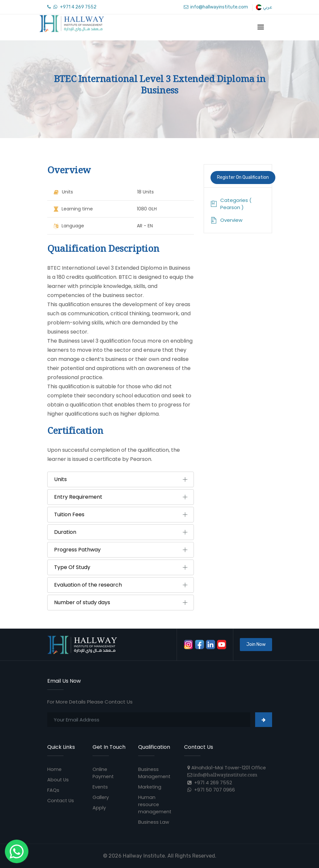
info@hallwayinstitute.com (216, 7)
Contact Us (61, 800)
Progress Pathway (77, 550)
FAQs (53, 790)
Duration (65, 532)
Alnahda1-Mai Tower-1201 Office (228, 768)
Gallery (101, 797)
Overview (226, 220)
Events (101, 787)
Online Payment (104, 773)
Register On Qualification (243, 177)
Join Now (256, 644)
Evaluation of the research (88, 585)
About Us (58, 780)
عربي (264, 7)
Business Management (155, 773)
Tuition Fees (69, 515)
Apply (99, 808)
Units (60, 479)
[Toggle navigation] (261, 27)
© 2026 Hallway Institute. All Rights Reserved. (160, 856)
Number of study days (82, 603)
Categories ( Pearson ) (231, 204)
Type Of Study (72, 567)
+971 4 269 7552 (72, 7)
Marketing (150, 787)
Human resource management (155, 804)
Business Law (154, 822)
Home (55, 769)
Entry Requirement (78, 497)
